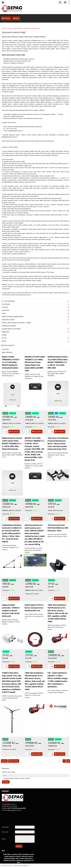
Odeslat (19, 846)
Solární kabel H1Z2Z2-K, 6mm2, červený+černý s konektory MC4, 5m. (34, 608)
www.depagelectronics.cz (9, 804)
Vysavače (36, 307)
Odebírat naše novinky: (9, 772)
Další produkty (14, 761)
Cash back (5, 349)
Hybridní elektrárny (9, 326)
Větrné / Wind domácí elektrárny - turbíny (36, 323)
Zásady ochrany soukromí (21, 866)
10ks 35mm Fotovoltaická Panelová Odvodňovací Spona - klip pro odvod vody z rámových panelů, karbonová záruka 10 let (58, 444)
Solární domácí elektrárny (36, 329)
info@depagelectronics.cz (14, 810)
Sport (36, 313)
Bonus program (7, 352)
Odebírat (6, 782)
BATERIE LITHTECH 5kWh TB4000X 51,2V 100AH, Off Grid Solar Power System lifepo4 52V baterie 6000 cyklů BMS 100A (35, 364)
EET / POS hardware (36, 301)
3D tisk (36, 338)
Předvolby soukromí (7, 866)
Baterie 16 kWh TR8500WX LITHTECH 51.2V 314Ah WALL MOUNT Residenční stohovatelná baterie (11, 362)
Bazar (36, 341)
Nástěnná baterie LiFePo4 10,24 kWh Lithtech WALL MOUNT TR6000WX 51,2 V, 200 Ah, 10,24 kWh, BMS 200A (58, 362)
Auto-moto (36, 310)
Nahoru (4, 761)
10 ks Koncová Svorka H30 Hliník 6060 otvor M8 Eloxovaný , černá (58, 528)
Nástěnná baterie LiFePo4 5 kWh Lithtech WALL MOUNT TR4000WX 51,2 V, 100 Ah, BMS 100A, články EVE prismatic (12, 444)
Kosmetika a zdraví (36, 320)
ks (5, 432)
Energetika (36, 332)
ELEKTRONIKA (36, 304)
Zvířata (4, 335)
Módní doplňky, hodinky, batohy (36, 317)
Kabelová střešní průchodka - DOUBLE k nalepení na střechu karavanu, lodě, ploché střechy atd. (11, 610)
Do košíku (14, 432)
